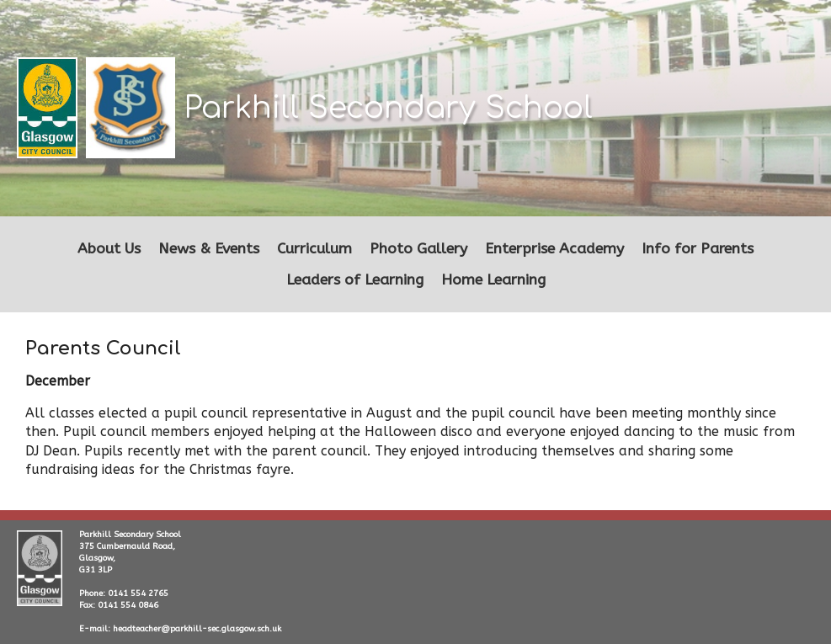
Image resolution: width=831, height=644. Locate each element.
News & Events (209, 249)
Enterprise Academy (554, 249)
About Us (109, 249)
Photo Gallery (418, 249)
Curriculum (314, 249)
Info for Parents (698, 249)
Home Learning (493, 280)
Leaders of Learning (355, 280)
